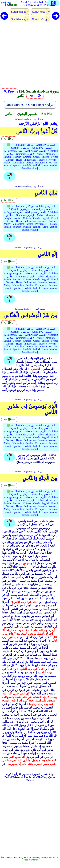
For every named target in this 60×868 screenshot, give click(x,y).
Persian (30, 163)
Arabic (40, 154)
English (45, 157)
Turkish (37, 165)
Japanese (42, 160)
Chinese (27, 157)
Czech (36, 157)
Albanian (50, 154)
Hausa (19, 160)
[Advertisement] (30, 57)
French (55, 157)
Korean (52, 160)
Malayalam (18, 163)
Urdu (45, 165)
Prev (9, 91)
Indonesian (30, 160)
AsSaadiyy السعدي (42, 148)
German (10, 160)
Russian (53, 163)
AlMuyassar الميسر (35, 151)
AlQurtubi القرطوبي (19, 148)
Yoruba (53, 165)
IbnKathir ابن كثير (25, 145)
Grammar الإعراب (25, 154)
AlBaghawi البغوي (14, 151)
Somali (7, 165)
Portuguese (41, 163)
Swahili (27, 165)
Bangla (7, 157)
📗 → (10, 145)
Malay (7, 163)
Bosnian (17, 157)
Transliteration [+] (31, 168)
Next (35, 96)
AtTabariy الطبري (46, 145)
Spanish (17, 165)
